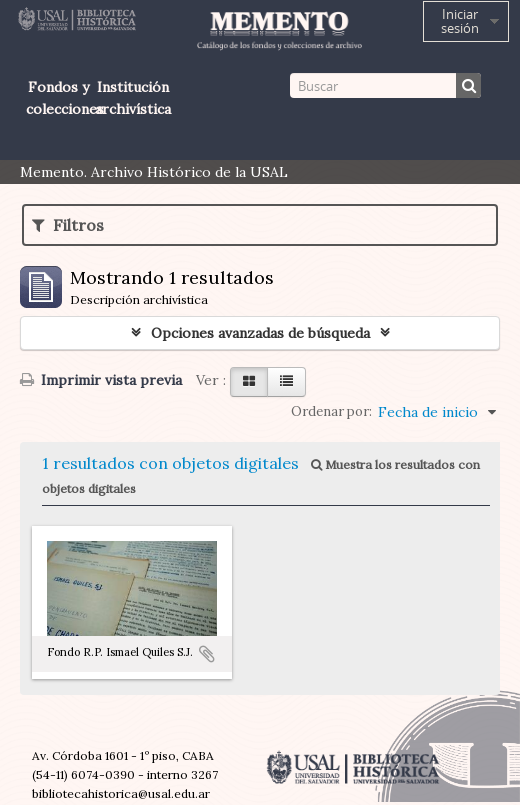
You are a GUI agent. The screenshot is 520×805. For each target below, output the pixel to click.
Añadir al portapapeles (207, 654)
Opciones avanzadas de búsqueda (260, 333)
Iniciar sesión (460, 21)
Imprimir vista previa (101, 380)
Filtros (68, 225)
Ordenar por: (331, 411)
